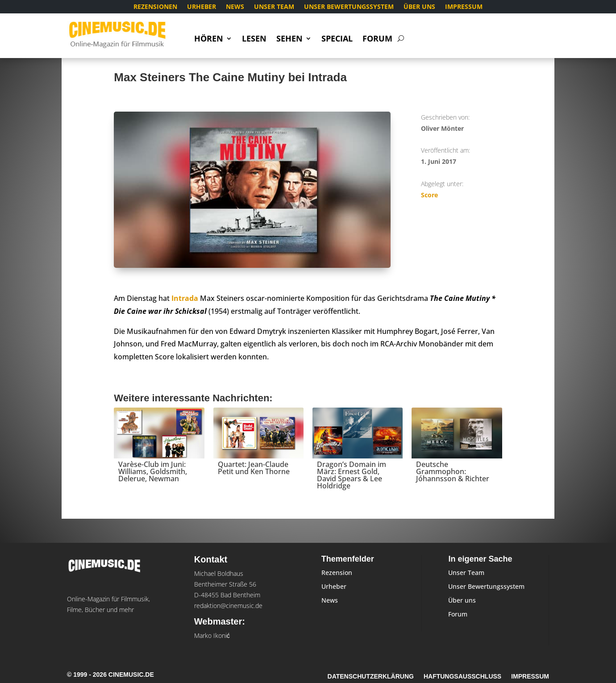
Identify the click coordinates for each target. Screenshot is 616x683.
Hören (209, 40)
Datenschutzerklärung (371, 677)
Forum (377, 40)
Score (429, 195)
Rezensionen (155, 7)
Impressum (464, 7)
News (235, 7)
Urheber (202, 7)
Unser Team (274, 7)
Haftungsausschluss (462, 677)
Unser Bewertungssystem (349, 7)
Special (337, 40)
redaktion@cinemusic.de (228, 606)
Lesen (254, 40)
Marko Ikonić (212, 635)
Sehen (289, 40)
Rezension (337, 573)
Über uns (419, 7)
